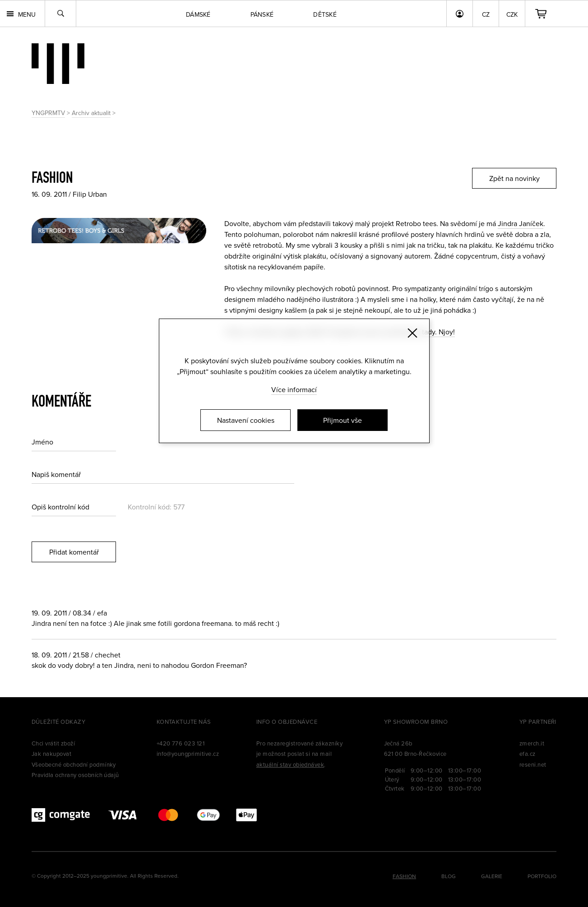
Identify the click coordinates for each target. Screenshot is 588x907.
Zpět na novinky (514, 178)
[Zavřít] (412, 333)
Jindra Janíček (521, 223)
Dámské (198, 14)
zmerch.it (532, 743)
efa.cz (528, 754)
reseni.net (533, 764)
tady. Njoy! (438, 332)
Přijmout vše (343, 420)
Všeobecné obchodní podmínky (74, 764)
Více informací (294, 389)
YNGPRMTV (48, 113)
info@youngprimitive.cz (188, 754)
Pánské (262, 14)
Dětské (325, 14)
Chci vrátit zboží (53, 743)
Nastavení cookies (246, 420)
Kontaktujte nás (184, 722)
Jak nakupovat (51, 754)
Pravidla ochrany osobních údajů (75, 775)
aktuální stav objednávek (290, 764)
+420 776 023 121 (181, 743)
